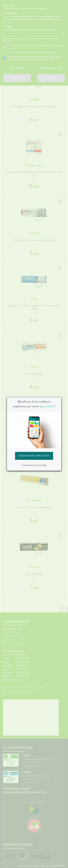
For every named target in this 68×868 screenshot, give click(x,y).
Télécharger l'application (34, 456)
